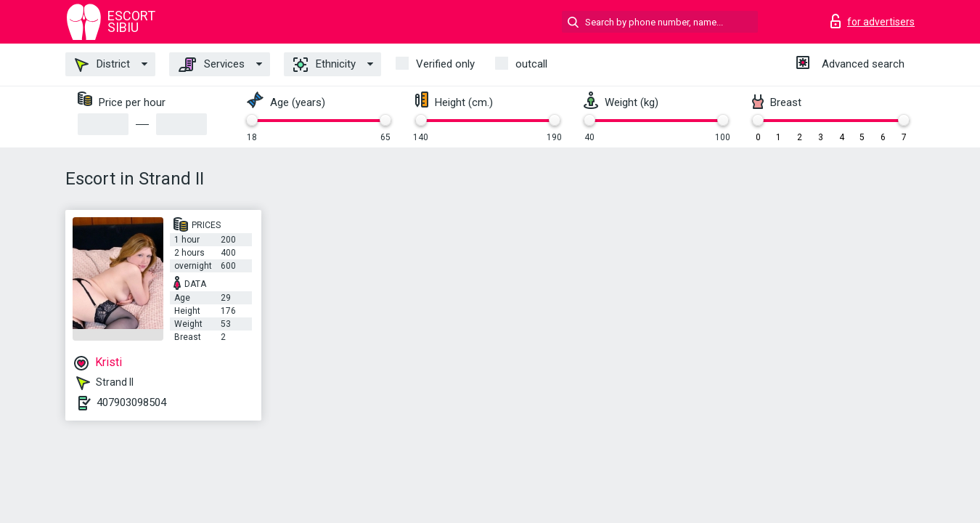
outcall (531, 64)
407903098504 (131, 402)
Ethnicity (324, 65)
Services (212, 65)
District (102, 65)
